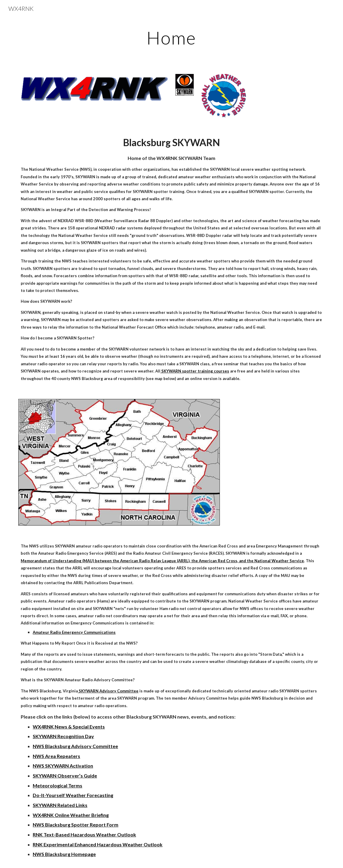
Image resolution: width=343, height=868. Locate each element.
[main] (171, 38)
